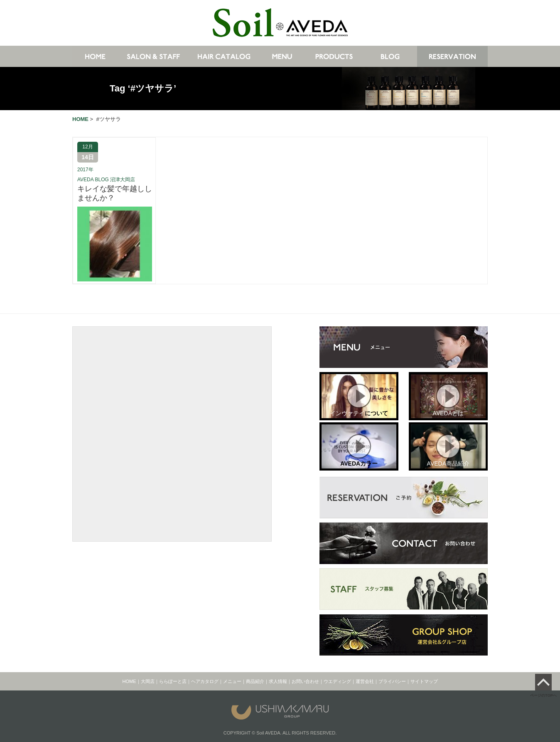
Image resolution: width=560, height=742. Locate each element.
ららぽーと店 (173, 681)
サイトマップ (424, 681)
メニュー (232, 681)
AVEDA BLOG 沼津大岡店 (106, 180)
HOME (129, 681)
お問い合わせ (305, 681)
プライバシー (392, 681)
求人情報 (278, 681)
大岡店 (148, 681)
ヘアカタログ (205, 681)
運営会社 (365, 681)
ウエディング (337, 681)
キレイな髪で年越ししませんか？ (115, 193)
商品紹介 (255, 681)
